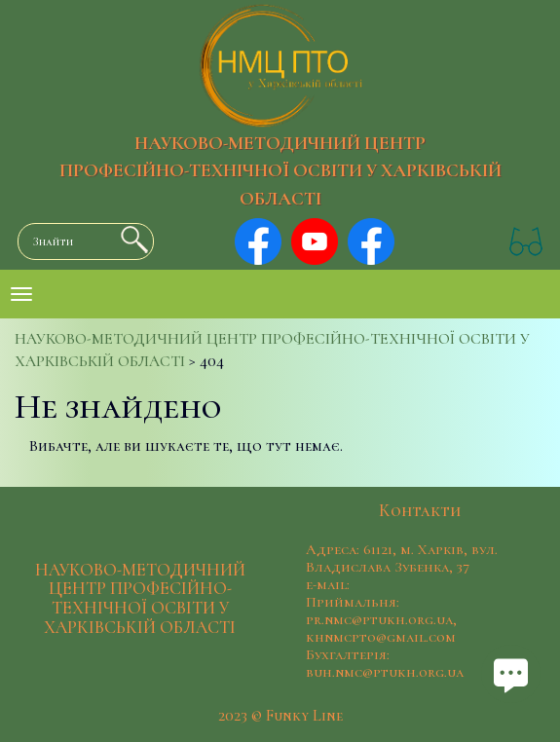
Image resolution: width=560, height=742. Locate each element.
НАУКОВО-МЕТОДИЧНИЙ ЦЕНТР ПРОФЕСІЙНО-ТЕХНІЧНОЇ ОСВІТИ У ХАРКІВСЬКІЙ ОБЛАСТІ (280, 171)
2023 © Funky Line (280, 716)
